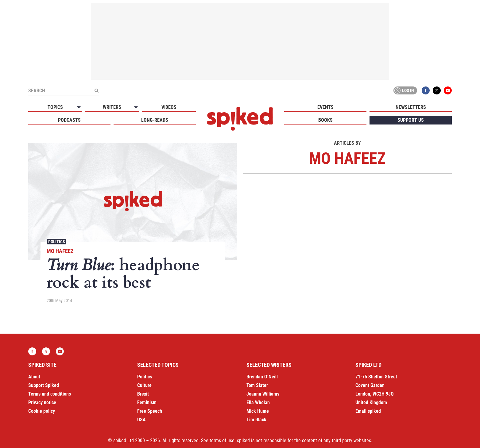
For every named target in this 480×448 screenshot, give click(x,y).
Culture (144, 385)
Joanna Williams (263, 394)
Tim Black (256, 420)
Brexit (143, 394)
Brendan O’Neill (262, 377)
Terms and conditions (50, 394)
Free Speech (150, 411)
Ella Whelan (258, 402)
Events (325, 107)
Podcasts (69, 120)
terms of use (222, 440)
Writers (112, 107)
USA (141, 420)
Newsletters (411, 107)
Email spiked (368, 411)
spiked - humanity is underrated (240, 119)
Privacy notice (42, 402)
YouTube (448, 90)
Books (325, 120)
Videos (169, 107)
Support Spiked (44, 385)
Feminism (147, 402)
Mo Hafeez (60, 251)
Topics (55, 107)
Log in (404, 90)
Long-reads (155, 120)
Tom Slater (257, 385)
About (34, 377)
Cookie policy (42, 411)
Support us (411, 120)
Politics (57, 242)
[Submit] (96, 90)
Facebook (426, 90)
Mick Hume (258, 411)
